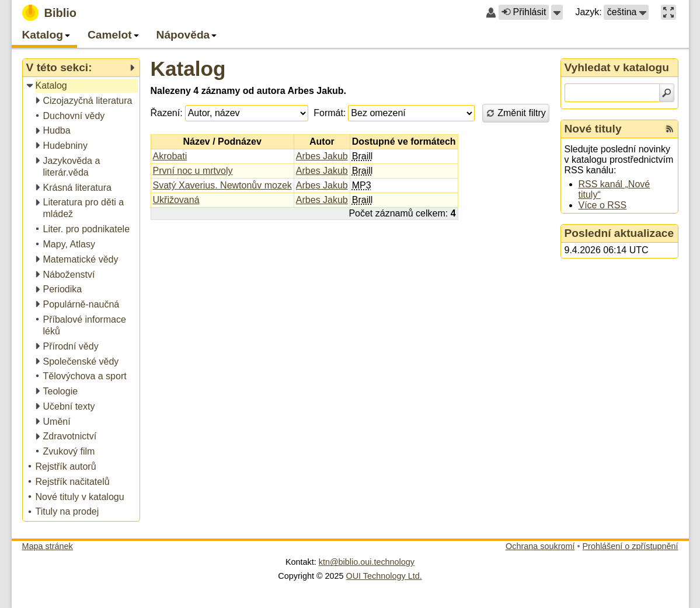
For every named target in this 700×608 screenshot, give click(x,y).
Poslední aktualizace (619, 233)
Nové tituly (593, 129)
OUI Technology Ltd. (384, 576)
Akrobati (170, 156)
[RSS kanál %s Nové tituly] (670, 129)
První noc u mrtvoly (193, 171)
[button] (557, 12)
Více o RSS (603, 205)
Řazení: (167, 113)
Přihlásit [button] (524, 12)
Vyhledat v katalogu (617, 67)
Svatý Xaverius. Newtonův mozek (222, 185)
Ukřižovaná (176, 200)
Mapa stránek (48, 546)
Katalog (188, 69)
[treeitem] (82, 86)
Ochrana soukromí (540, 546)
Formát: (330, 113)
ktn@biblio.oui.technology (367, 562)
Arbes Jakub (322, 156)
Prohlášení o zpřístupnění (631, 546)
